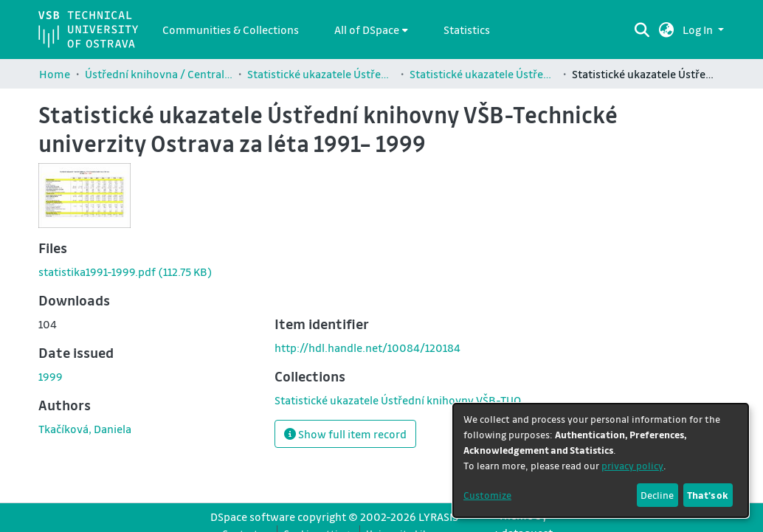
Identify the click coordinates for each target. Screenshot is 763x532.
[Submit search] (642, 30)
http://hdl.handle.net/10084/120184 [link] (367, 348)
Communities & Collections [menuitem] (231, 30)
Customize (487, 495)
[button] (667, 30)
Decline (657, 495)
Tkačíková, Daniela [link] (85, 429)
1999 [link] (51, 376)
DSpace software (253, 517)
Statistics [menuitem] (467, 30)
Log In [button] (699, 30)
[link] (125, 272)
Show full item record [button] (345, 434)
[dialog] (601, 460)
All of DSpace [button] (367, 30)
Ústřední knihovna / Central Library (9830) (159, 74)
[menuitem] (371, 30)
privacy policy (632, 465)
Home (55, 74)
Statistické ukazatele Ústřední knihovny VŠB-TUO (321, 74)
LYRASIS (438, 517)
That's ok (708, 495)
